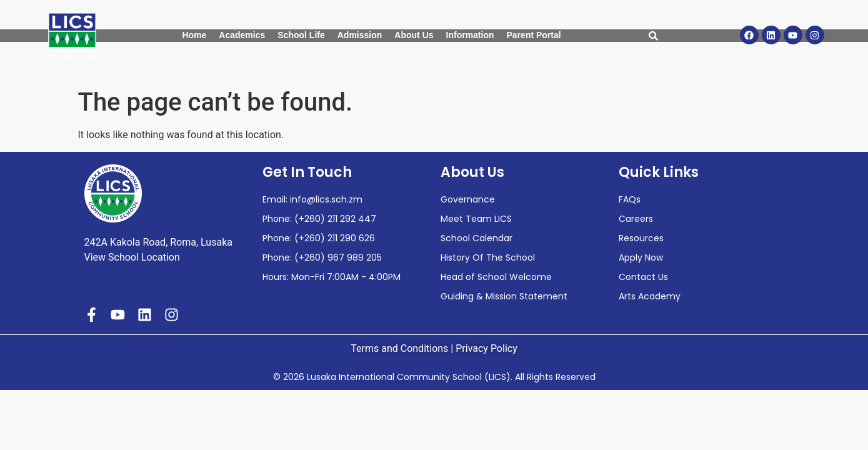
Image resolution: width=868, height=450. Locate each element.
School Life (301, 35)
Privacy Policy (486, 348)
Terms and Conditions (399, 348)
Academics (242, 35)
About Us (414, 35)
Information (470, 35)
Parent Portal (534, 35)
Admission (360, 35)
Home (194, 35)
